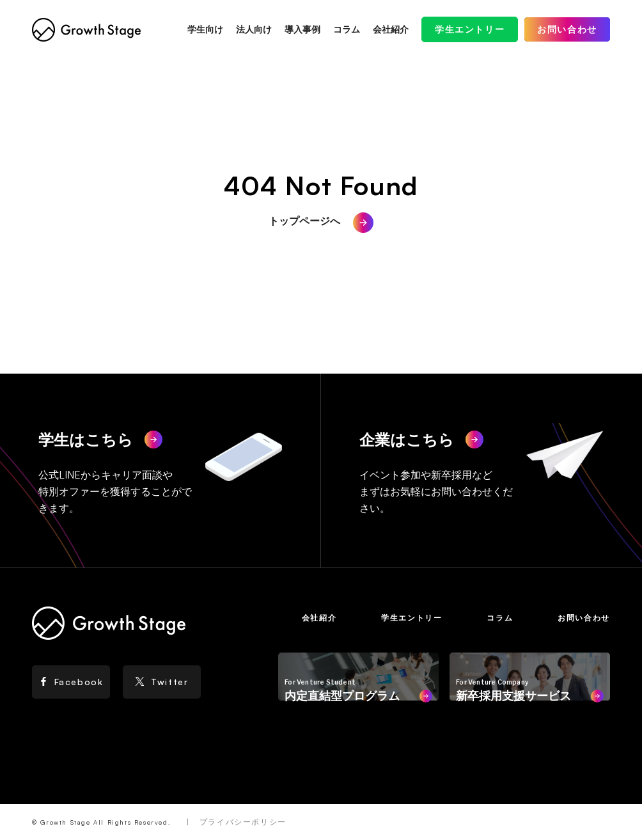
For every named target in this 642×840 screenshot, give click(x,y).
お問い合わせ (567, 29)
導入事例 (302, 29)
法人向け (254, 29)
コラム (347, 29)
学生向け (205, 29)
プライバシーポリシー (243, 822)
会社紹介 (391, 29)
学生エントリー (470, 29)
